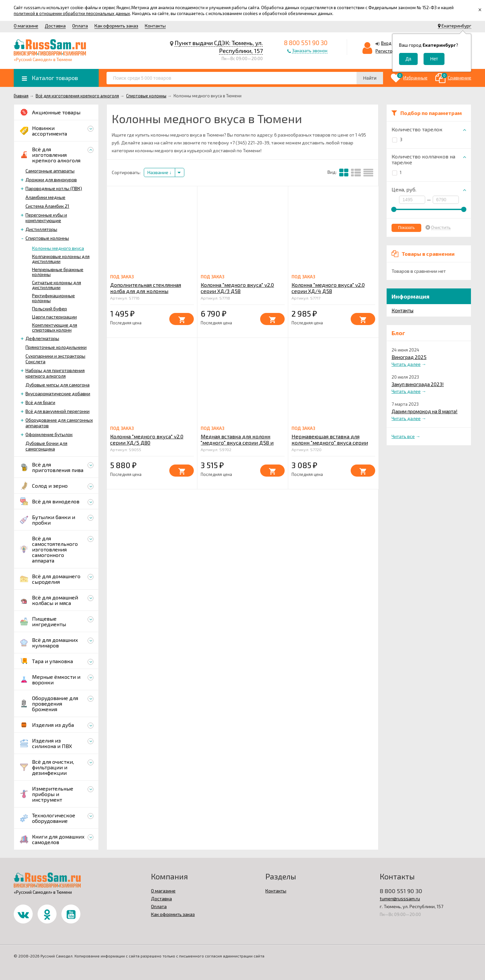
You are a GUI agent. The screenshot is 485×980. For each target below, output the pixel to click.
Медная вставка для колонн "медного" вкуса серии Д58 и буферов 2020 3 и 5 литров (237, 442)
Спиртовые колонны (47, 238)
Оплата (80, 26)
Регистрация (389, 51)
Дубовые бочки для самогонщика (46, 446)
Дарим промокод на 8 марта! (425, 411)
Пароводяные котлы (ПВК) (54, 188)
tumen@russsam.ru (400, 898)
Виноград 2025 (409, 357)
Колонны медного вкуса (58, 248)
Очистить (441, 227)
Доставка (55, 26)
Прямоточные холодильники (56, 347)
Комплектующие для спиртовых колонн (55, 327)
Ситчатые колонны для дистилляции (57, 285)
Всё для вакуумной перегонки (58, 411)
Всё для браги (40, 402)
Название (159, 172)
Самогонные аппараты (50, 171)
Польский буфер (50, 309)
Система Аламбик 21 (47, 206)
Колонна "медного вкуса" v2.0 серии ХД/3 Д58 (237, 288)
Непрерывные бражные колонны (58, 272)
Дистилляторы (41, 229)
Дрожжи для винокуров (51, 180)
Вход (386, 43)
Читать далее (406, 364)
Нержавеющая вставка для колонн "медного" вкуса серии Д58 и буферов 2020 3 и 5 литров (333, 442)
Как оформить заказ (116, 26)
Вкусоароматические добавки (58, 393)
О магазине (26, 26)
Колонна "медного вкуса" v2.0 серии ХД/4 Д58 (328, 288)
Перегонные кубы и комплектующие (46, 218)
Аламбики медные (45, 197)
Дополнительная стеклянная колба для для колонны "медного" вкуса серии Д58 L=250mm (146, 294)
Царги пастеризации (54, 317)
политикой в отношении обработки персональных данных (72, 13)
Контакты (155, 26)
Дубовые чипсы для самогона (58, 385)
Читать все (403, 436)
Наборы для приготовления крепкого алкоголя (55, 373)
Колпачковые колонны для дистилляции (61, 259)
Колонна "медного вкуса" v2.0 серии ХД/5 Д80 (147, 439)
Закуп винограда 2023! (418, 384)
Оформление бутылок (49, 434)
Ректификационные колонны (53, 298)
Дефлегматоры (42, 338)
